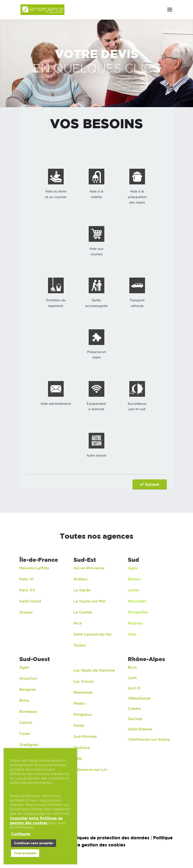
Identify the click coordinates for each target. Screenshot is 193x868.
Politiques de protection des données (108, 837)
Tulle (78, 759)
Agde (133, 568)
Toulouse (82, 747)
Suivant (150, 484)
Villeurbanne (139, 698)
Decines (135, 719)
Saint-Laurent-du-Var (93, 634)
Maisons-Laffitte (34, 568)
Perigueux (83, 714)
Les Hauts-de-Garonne (94, 670)
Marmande (83, 692)
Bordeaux (28, 711)
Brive (24, 700)
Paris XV (27, 590)
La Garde (82, 590)
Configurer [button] (21, 834)
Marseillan (137, 601)
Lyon (132, 678)
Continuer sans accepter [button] (34, 843)
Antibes (81, 579)
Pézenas (135, 623)
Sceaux (26, 612)
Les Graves (84, 681)
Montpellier (138, 612)
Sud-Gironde (85, 736)
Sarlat (79, 725)
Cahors (26, 722)
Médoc (80, 703)
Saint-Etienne (140, 729)
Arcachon (29, 678)
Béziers (135, 579)
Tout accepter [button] (25, 853)
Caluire (134, 708)
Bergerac (28, 689)
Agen (24, 667)
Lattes (134, 590)
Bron (132, 667)
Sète (132, 634)
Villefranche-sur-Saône (149, 739)
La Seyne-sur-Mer (90, 601)
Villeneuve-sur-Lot (90, 770)
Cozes (25, 734)
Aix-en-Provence (89, 568)
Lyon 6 (134, 688)
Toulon (80, 645)
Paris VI (26, 579)
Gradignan (29, 745)
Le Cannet (83, 612)
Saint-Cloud (30, 601)
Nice (78, 623)
